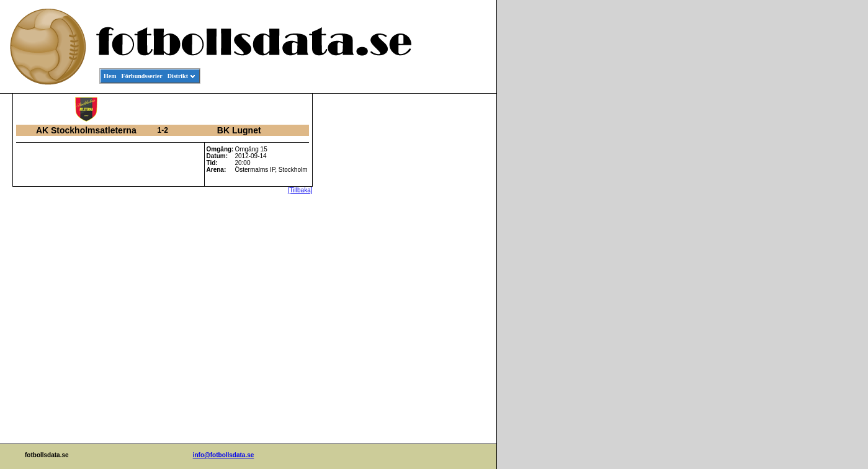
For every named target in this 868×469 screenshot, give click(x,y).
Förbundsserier (142, 76)
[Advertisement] (441, 283)
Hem (110, 76)
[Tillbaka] (300, 190)
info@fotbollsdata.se (224, 455)
